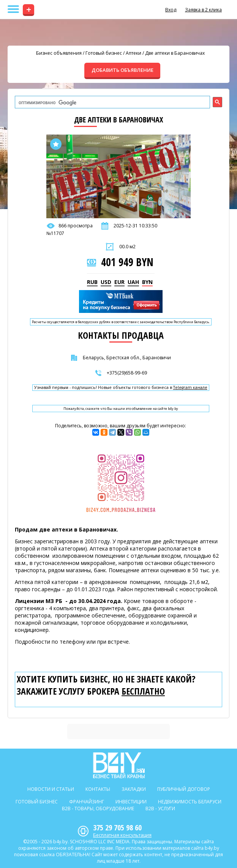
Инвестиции (131, 802)
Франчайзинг (87, 802)
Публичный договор (184, 789)
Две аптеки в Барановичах (175, 53)
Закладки (134, 789)
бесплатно (143, 691)
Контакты (98, 789)
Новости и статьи (51, 789)
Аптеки (134, 53)
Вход (171, 10)
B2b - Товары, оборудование (98, 808)
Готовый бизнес (104, 53)
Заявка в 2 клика (203, 10)
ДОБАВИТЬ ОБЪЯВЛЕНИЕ (122, 70)
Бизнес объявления (59, 53)
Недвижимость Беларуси (190, 802)
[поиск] (112, 103)
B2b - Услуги (160, 808)
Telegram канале (190, 388)
